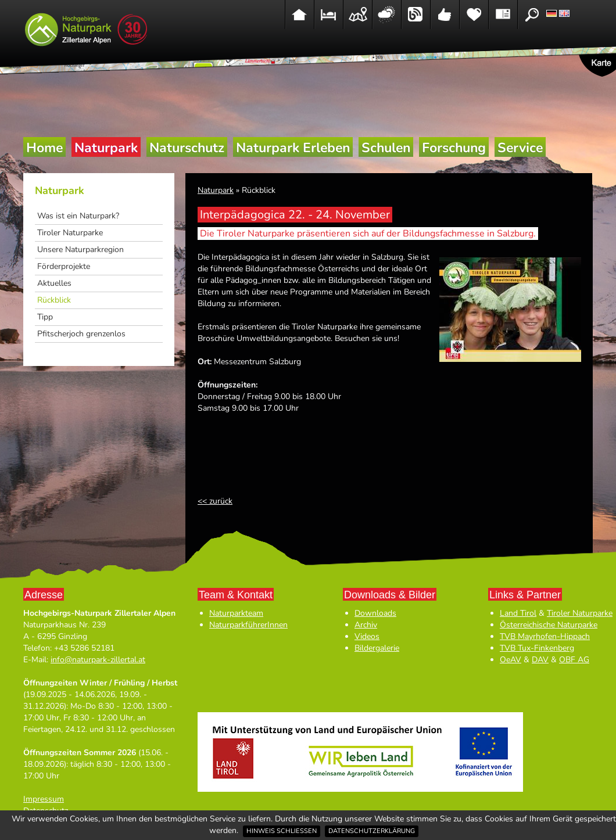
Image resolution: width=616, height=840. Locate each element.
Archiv (366, 625)
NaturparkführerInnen (248, 625)
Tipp (45, 317)
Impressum (44, 799)
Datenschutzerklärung (372, 831)
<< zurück (215, 501)
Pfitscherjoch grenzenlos (81, 334)
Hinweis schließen (282, 831)
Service (520, 148)
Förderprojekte (64, 266)
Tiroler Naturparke (70, 233)
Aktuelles (54, 283)
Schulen (386, 148)
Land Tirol (518, 613)
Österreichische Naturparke (549, 625)
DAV (540, 660)
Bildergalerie (377, 648)
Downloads (375, 613)
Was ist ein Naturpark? (78, 216)
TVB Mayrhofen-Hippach (545, 636)
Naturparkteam (236, 613)
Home (44, 148)
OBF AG (574, 660)
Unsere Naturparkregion (80, 250)
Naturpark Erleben (293, 148)
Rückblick (54, 300)
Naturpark (106, 148)
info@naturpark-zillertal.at (98, 660)
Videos (367, 636)
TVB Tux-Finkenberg (537, 648)
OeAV (511, 660)
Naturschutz (187, 148)
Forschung (454, 148)
